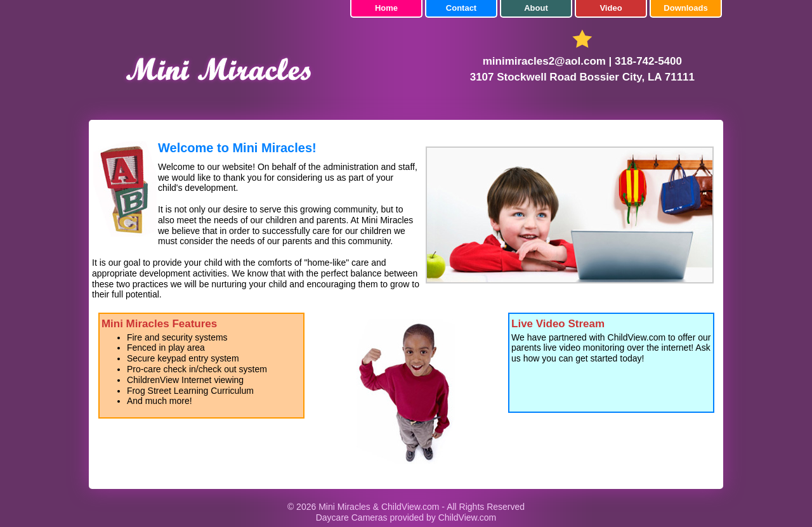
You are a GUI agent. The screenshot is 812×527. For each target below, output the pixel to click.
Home (386, 8)
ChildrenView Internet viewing (185, 380)
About (536, 8)
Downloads (685, 8)
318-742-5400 (648, 61)
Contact (461, 8)
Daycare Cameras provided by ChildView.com (406, 517)
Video (611, 8)
